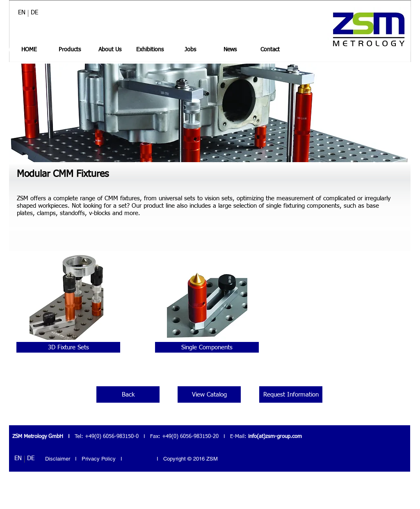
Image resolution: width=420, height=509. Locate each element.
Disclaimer (58, 459)
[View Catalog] (209, 394)
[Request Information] (291, 394)
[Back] (128, 394)
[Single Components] (207, 347)
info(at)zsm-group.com (275, 437)
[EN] (22, 12)
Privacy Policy (99, 459)
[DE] (34, 12)
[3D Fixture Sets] (68, 347)
